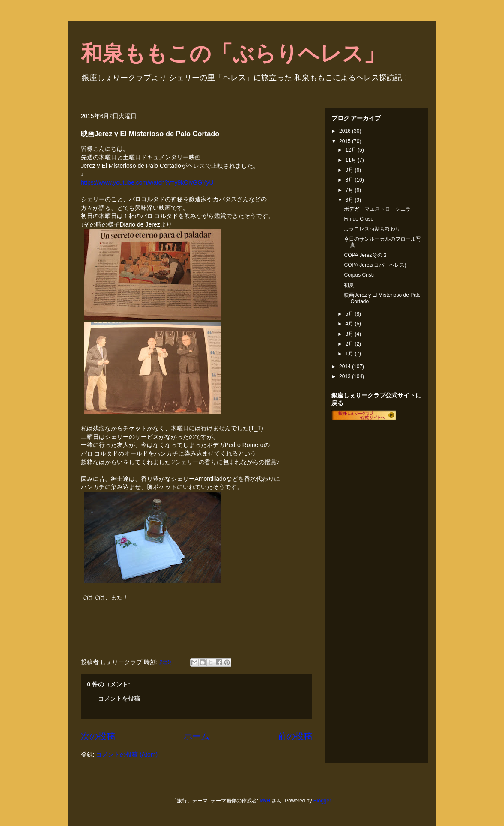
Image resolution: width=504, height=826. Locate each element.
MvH (265, 801)
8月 (350, 180)
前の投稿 (295, 736)
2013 (346, 376)
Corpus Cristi (359, 275)
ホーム (197, 736)
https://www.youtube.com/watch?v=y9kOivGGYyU (147, 182)
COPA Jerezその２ (365, 255)
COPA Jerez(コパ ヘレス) (375, 265)
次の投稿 (98, 736)
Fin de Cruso (359, 219)
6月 (350, 200)
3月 (350, 334)
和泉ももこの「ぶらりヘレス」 (233, 54)
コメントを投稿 (119, 698)
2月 (350, 344)
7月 (350, 190)
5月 (350, 314)
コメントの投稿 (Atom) (127, 754)
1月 (350, 354)
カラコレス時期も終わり (372, 229)
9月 (350, 170)
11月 (351, 160)
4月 (350, 324)
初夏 (349, 285)
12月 (351, 150)
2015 (346, 141)
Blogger (322, 801)
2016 (346, 131)
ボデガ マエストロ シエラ (377, 209)
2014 (346, 367)
